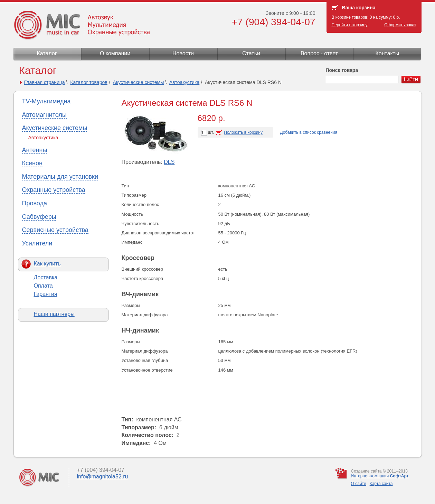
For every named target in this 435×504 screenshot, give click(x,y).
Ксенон (32, 163)
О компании (115, 53)
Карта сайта (381, 484)
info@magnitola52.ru (103, 477)
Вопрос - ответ (319, 53)
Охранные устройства (54, 190)
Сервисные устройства (55, 230)
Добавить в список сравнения (309, 132)
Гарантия (46, 294)
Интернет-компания (380, 476)
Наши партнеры (54, 314)
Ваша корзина (359, 8)
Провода (35, 203)
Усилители (37, 243)
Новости (183, 53)
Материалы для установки (60, 177)
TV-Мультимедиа (46, 101)
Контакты (387, 53)
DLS (169, 162)
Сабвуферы (39, 217)
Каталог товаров (89, 82)
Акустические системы (139, 82)
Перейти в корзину (350, 25)
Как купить (47, 264)
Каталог (47, 53)
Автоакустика (184, 82)
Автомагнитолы (44, 115)
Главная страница (45, 82)
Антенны (35, 150)
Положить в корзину (243, 132)
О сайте (359, 484)
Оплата (43, 286)
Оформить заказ (400, 25)
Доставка (46, 277)
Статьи (251, 53)
